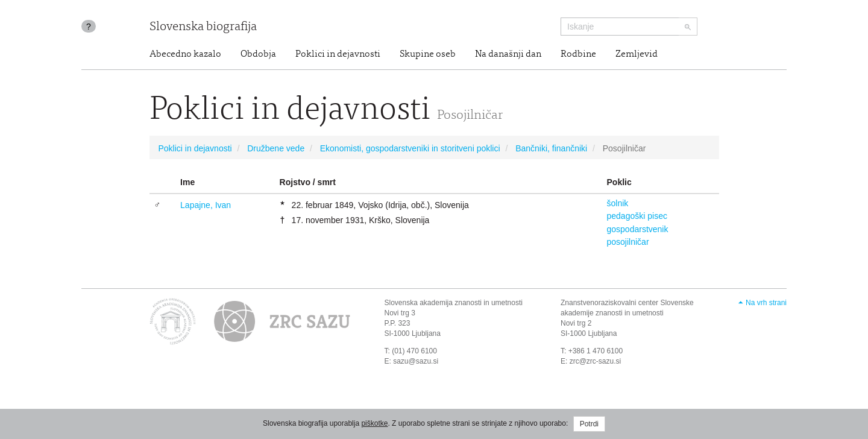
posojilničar (628, 242)
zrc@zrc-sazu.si (596, 361)
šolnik (618, 203)
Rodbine (578, 54)
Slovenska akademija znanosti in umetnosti (454, 303)
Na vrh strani (766, 303)
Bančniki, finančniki (551, 148)
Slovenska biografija (203, 27)
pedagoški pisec (637, 216)
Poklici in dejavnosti (338, 54)
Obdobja (258, 54)
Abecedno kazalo (185, 54)
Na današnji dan (508, 54)
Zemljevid (637, 54)
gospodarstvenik (638, 229)
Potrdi (589, 424)
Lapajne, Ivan (206, 205)
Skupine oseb (428, 54)
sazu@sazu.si (416, 361)
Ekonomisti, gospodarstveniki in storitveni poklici (410, 148)
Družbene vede (276, 148)
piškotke (374, 423)
